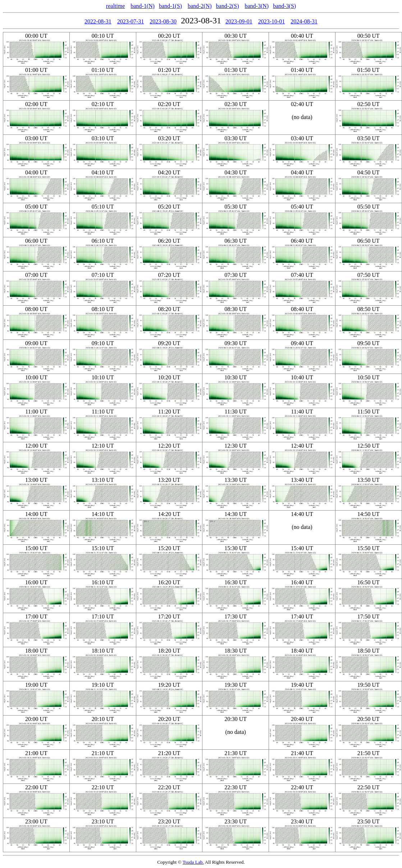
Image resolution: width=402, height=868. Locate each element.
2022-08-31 (98, 21)
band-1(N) (143, 6)
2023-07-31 (131, 21)
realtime (115, 6)
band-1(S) (170, 6)
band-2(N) (200, 6)
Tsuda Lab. (193, 862)
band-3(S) (284, 6)
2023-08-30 (163, 21)
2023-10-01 (272, 21)
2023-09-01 (239, 21)
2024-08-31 (304, 21)
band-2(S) (228, 6)
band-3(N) (257, 6)
